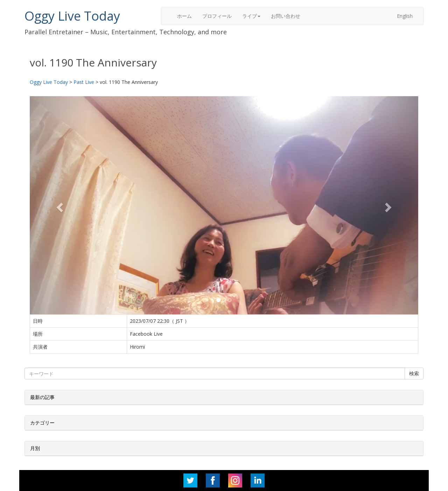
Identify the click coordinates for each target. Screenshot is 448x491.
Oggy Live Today (72, 16)
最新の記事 (42, 397)
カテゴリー (42, 423)
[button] (59, 205)
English (405, 16)
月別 (35, 448)
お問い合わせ (286, 16)
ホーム (184, 16)
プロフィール (217, 16)
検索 (414, 373)
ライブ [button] (251, 16)
